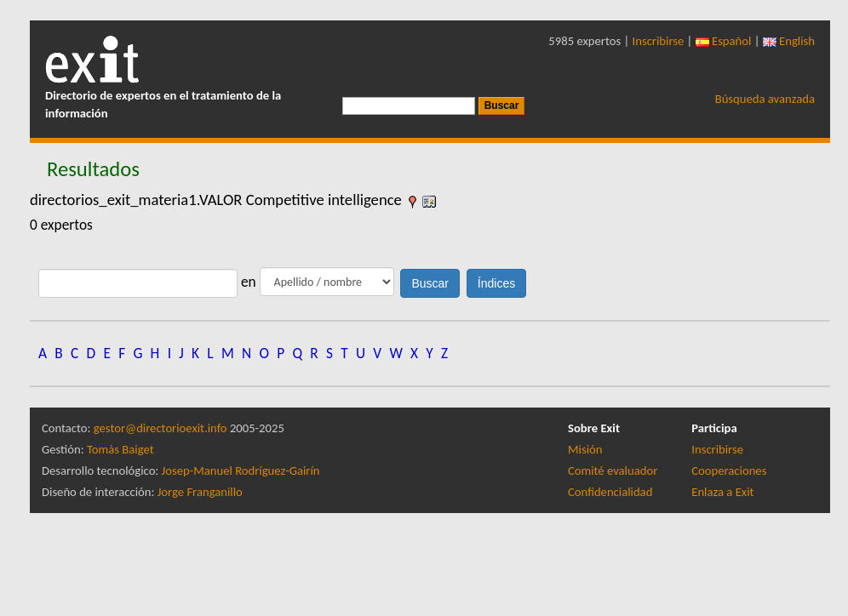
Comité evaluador (613, 471)
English (789, 41)
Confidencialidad (610, 492)
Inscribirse (659, 41)
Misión (585, 449)
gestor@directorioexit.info (160, 428)
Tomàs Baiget (120, 449)
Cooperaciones (729, 471)
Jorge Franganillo (200, 492)
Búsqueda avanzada (765, 99)
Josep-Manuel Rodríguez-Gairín (241, 471)
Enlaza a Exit (722, 492)
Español (724, 41)
